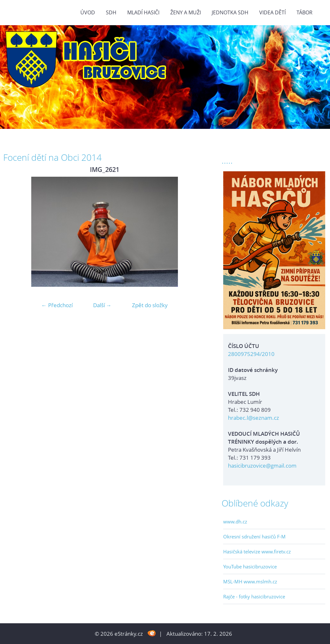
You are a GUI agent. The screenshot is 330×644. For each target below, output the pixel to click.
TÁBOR (304, 12)
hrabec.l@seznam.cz (253, 418)
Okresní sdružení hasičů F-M (254, 537)
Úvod (88, 12)
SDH (111, 12)
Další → (102, 305)
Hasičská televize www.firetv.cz (257, 551)
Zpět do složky (150, 305)
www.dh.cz (235, 522)
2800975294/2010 (251, 354)
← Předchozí (57, 305)
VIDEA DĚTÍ (272, 12)
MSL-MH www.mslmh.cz (250, 581)
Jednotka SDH (230, 12)
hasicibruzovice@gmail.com (262, 466)
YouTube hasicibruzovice (250, 566)
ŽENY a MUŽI (186, 12)
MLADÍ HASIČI (143, 12)
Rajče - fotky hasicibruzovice (254, 596)
